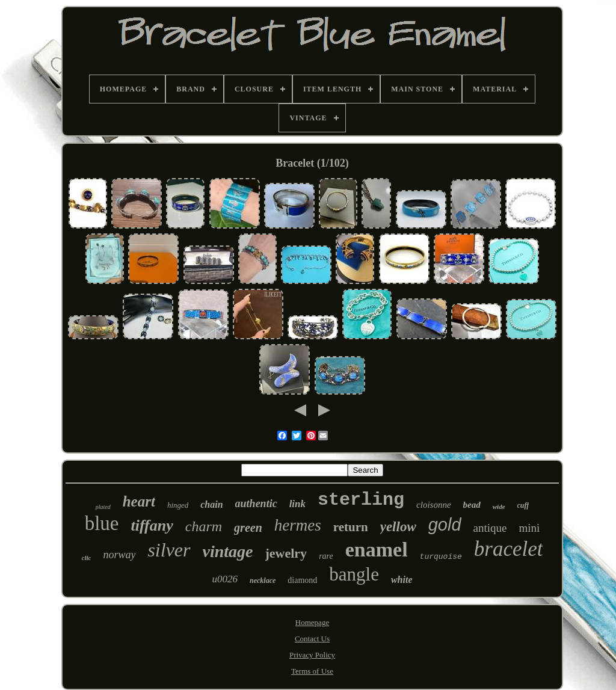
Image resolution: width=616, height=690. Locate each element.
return (351, 527)
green (248, 528)
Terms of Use (312, 671)
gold (445, 525)
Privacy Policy (312, 655)
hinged (178, 505)
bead (472, 505)
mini (530, 528)
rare (326, 556)
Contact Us (312, 639)
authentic (256, 504)
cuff (523, 505)
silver (169, 550)
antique (490, 528)
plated (103, 507)
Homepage (312, 622)
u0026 (225, 579)
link (297, 504)
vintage (228, 551)
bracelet (509, 549)
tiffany (152, 525)
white (402, 580)
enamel (377, 550)
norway (119, 555)
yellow (398, 527)
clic (87, 558)
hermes (298, 525)
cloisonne (434, 505)
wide (499, 507)
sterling (361, 500)
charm (204, 526)
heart (139, 501)
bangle (354, 574)
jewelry (286, 553)
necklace (263, 581)
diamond (302, 580)
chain (211, 504)
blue (102, 523)
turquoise (441, 557)
